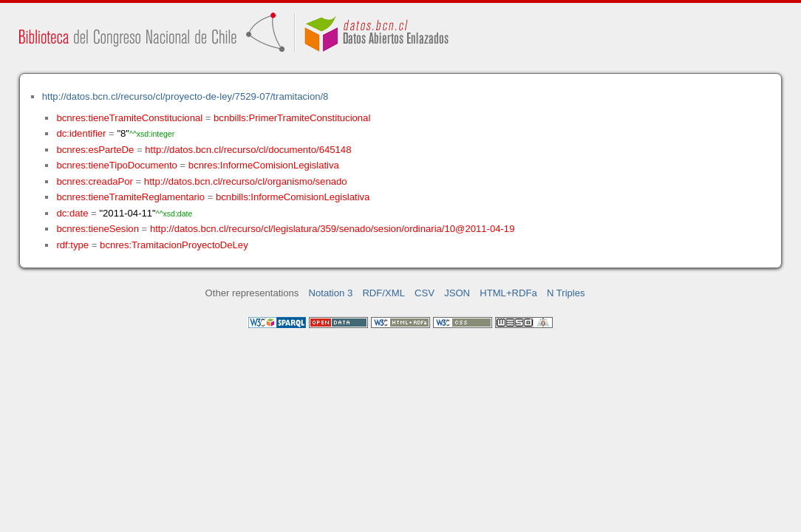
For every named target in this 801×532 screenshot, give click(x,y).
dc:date (72, 213)
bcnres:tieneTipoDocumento (116, 165)
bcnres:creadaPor (94, 181)
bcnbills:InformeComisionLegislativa (293, 197)
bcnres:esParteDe (95, 150)
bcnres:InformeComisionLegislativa (264, 165)
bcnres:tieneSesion (98, 229)
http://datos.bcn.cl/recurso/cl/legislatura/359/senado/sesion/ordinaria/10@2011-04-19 (333, 229)
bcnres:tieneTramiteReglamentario (130, 197)
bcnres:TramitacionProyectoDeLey (174, 245)
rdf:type (72, 245)
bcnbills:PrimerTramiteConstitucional (292, 118)
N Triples (566, 293)
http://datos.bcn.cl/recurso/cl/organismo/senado (246, 181)
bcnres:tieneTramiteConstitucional (129, 118)
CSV (425, 293)
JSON (457, 293)
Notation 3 (331, 293)
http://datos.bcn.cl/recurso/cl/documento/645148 (248, 150)
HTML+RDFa (508, 293)
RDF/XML (384, 293)
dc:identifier (81, 133)
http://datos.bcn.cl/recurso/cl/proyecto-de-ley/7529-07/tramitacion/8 (185, 96)
